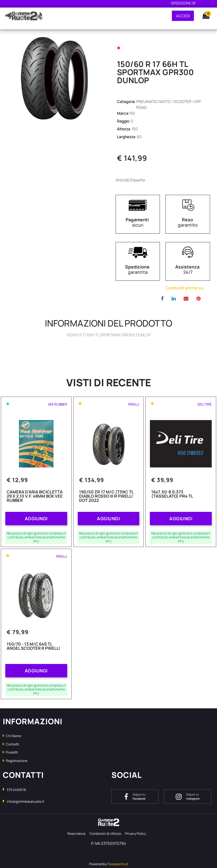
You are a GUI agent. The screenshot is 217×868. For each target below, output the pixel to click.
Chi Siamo (12, 736)
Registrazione (15, 761)
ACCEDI (183, 16)
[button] (203, 16)
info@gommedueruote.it (25, 801)
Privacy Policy (136, 834)
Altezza (124, 129)
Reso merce (76, 834)
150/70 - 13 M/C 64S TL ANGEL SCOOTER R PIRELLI (33, 647)
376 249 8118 (16, 790)
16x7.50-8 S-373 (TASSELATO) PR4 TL (172, 494)
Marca (123, 113)
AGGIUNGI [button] (36, 519)
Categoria (126, 101)
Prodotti (10, 752)
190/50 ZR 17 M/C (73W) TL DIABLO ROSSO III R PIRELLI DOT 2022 (106, 497)
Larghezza (127, 137)
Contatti (11, 744)
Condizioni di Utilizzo (105, 834)
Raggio (124, 121)
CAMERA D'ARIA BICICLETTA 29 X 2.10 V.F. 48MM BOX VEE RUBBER (35, 497)
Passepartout (118, 864)
